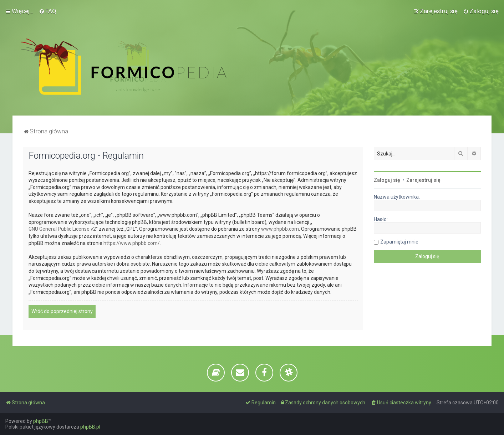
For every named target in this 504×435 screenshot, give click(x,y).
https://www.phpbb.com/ (132, 243)
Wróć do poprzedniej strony (62, 311)
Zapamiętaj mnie (399, 242)
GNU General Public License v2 (62, 229)
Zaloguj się (387, 180)
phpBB (41, 421)
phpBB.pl (90, 427)
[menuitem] (48, 11)
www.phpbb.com (280, 229)
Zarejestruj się (423, 180)
